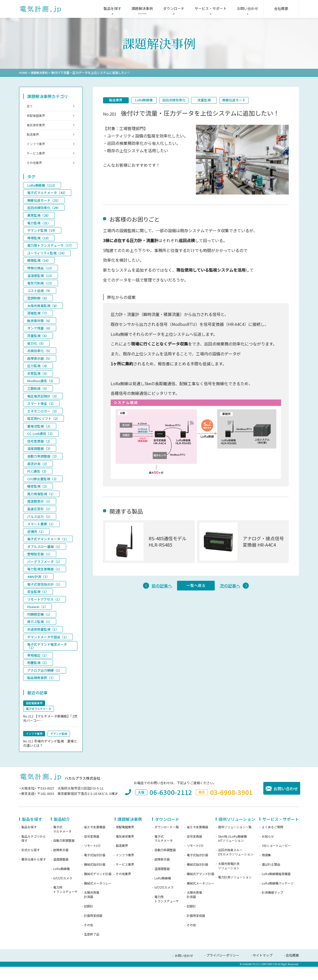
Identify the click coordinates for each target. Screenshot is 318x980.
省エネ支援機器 (95, 841)
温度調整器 (61, 873)
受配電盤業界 (37, 117)
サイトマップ (263, 969)
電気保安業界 (37, 127)
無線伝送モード (244, 101)
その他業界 (35, 169)
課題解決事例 (40, 72)
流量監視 (212, 101)
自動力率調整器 (64, 854)
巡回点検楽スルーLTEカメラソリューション (236, 866)
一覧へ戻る (196, 587)
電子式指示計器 (95, 869)
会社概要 (292, 969)
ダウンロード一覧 (167, 841)
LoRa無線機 (148, 101)
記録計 (89, 920)
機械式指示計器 (95, 878)
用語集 (266, 869)
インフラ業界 (37, 148)
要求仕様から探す (34, 873)
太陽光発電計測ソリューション (229, 880)
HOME (23, 72)
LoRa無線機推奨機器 (276, 888)
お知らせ (268, 850)
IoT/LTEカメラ (63, 892)
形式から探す (31, 864)
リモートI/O (92, 859)
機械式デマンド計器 (98, 888)
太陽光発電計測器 (92, 908)
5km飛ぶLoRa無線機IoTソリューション (232, 852)
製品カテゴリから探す (34, 852)
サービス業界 (37, 158)
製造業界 (117, 101)
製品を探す (29, 841)
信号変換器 (92, 850)
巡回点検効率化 (180, 101)
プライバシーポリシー (223, 969)
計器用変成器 (93, 929)
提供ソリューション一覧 (235, 841)
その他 (89, 939)
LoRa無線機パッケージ (278, 897)
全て (30, 107)
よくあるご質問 (272, 841)
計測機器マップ (272, 906)
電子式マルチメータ (62, 843)
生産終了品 (92, 948)
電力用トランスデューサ (65, 903)
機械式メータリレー (98, 897)
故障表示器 (61, 864)
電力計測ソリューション (235, 891)
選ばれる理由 (271, 878)
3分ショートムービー (276, 859)
